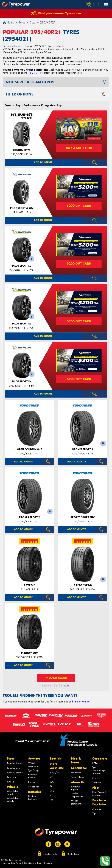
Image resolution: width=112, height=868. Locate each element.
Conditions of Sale (33, 863)
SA (51, 786)
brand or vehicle (81, 702)
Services (34, 758)
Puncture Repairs (32, 776)
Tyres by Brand (14, 763)
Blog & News (76, 760)
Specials (56, 758)
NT (51, 796)
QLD (52, 791)
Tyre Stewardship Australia (99, 770)
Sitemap (48, 863)
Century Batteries (32, 798)
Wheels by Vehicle (12, 800)
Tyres (11, 758)
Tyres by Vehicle (15, 773)
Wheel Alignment (33, 764)
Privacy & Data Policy (11, 863)
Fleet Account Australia (99, 794)
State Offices (77, 777)
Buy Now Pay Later (99, 802)
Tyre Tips (11, 782)
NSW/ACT (55, 773)
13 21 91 (33, 73)
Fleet (96, 788)
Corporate (100, 758)
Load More (56, 678)
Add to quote (43, 162)
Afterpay (97, 809)
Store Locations (57, 766)
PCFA (95, 763)
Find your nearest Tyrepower (60, 13)
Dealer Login (73, 854)
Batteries (35, 792)
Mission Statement (76, 802)
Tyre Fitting (33, 770)
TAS (51, 800)
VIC (51, 777)
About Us (78, 782)
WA (52, 782)
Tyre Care (12, 777)
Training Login (50, 854)
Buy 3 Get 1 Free (79, 148)
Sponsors (97, 783)
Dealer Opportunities (78, 795)
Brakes (31, 782)
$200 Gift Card (79, 206)
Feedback (76, 773)
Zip (94, 814)
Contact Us (79, 768)
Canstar (96, 778)
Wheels (12, 787)
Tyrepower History (76, 788)
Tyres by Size (13, 768)
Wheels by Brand (12, 793)
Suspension (34, 787)
